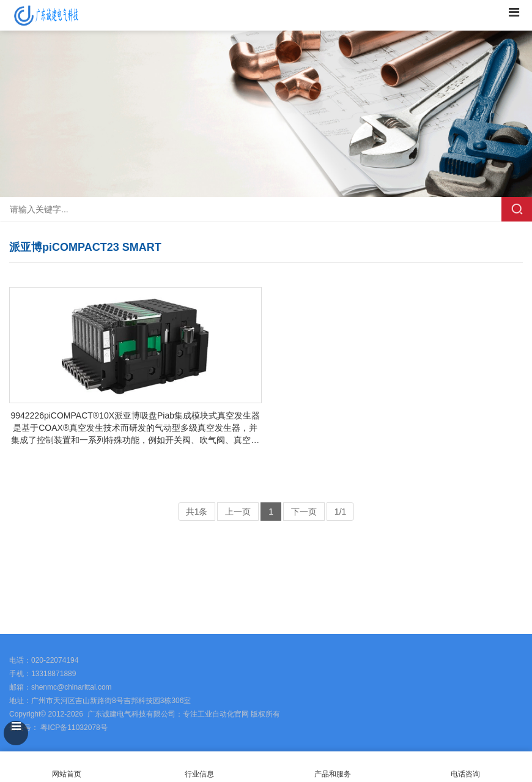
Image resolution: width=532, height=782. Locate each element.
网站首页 (67, 767)
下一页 (304, 512)
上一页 (238, 512)
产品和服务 (333, 774)
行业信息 (199, 774)
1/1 (340, 512)
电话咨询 (466, 767)
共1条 (197, 512)
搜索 (517, 209)
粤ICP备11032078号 (73, 728)
